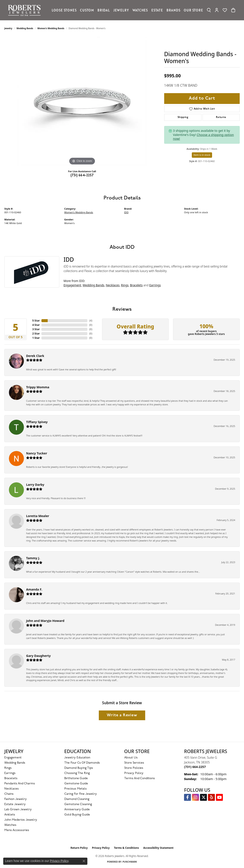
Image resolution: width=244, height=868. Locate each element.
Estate (157, 10)
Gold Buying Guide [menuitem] (77, 815)
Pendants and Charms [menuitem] (20, 784)
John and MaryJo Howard (45, 621)
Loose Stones (64, 10)
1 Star (36, 338)
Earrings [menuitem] (10, 773)
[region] (82, 101)
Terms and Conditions (140, 778)
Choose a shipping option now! (203, 137)
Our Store (193, 10)
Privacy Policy (134, 773)
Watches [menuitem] (10, 825)
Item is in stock (202, 155)
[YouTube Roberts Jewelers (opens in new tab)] (219, 797)
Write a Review (122, 715)
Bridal (104, 10)
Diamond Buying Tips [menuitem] (79, 768)
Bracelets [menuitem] (11, 778)
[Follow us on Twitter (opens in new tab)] (203, 797)
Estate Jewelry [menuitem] (15, 804)
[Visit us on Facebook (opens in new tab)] (187, 797)
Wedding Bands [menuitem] (15, 763)
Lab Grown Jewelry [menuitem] (18, 810)
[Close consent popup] (84, 861)
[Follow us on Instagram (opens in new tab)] (195, 797)
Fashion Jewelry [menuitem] (16, 799)
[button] (209, 10)
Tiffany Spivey (37, 422)
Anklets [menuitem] (10, 815)
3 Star (36, 329)
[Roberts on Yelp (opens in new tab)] (211, 797)
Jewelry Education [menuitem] (77, 758)
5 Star (36, 321)
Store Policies (134, 768)
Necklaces (113, 285)
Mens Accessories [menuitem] (17, 830)
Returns (221, 117)
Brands (173, 10)
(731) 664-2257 (82, 175)
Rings (125, 285)
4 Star (36, 325)
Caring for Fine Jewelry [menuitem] (81, 794)
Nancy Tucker (37, 453)
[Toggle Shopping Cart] (233, 10)
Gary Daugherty (38, 656)
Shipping (183, 117)
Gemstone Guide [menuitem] (76, 784)
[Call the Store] (195, 767)
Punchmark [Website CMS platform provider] (130, 862)
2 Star (36, 334)
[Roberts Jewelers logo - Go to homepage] (25, 10)
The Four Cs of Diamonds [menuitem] (82, 763)
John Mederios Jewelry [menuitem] (21, 820)
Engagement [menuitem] (13, 758)
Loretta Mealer (38, 516)
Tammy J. (33, 558)
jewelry (8, 28)
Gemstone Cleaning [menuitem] (78, 804)
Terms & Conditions (126, 848)
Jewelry (121, 10)
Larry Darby (35, 485)
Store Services (134, 763)
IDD (126, 212)
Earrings (155, 285)
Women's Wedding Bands (51, 28)
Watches (140, 10)
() (91, 321)
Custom (87, 10)
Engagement (72, 285)
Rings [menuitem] (8, 768)
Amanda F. (34, 589)
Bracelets (136, 285)
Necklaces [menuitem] (12, 789)
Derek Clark (35, 356)
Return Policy (79, 848)
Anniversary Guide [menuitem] (77, 810)
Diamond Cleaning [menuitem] (77, 799)
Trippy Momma (38, 387)
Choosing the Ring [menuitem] (77, 773)
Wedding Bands (25, 28)
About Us (131, 758)
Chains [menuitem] (9, 794)
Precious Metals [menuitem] (76, 789)
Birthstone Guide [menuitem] (76, 778)
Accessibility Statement (158, 848)
